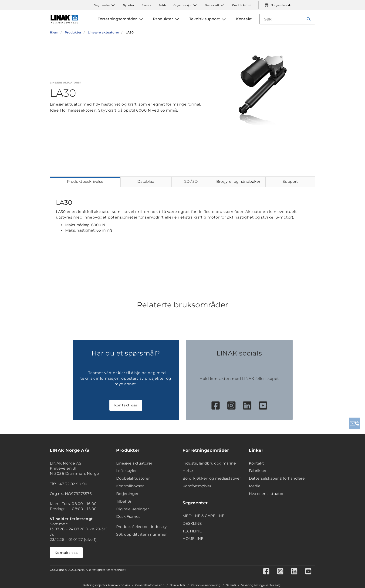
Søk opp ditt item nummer (141, 534)
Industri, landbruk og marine (209, 463)
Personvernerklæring (206, 585)
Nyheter (129, 5)
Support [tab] (290, 181)
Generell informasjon (150, 585)
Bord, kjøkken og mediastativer (212, 478)
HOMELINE (193, 539)
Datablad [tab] (146, 181)
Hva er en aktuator (266, 494)
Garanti (231, 585)
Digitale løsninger (133, 509)
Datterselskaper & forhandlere (277, 478)
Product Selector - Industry (141, 527)
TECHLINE (192, 531)
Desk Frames (128, 517)
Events (147, 5)
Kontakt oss (126, 405)
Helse (188, 471)
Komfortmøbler (197, 486)
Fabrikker (258, 471)
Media (255, 486)
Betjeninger (127, 494)
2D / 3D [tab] (191, 181)
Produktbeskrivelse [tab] (85, 181)
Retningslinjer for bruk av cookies (107, 585)
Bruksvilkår (177, 585)
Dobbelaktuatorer (133, 478)
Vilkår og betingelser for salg (261, 585)
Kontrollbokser (130, 486)
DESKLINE (192, 523)
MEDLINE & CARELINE (203, 516)
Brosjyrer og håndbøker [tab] (238, 181)
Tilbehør (124, 501)
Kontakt (256, 463)
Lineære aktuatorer (134, 463)
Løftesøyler (126, 471)
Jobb (162, 5)
